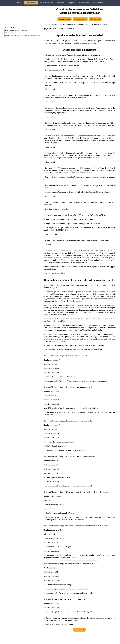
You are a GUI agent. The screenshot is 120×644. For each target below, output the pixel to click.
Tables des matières (47, 3)
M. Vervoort (68, 29)
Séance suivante (95, 19)
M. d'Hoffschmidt (50, 251)
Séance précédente (64, 19)
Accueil (19, 3)
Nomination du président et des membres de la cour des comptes (22, 36)
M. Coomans (48, 292)
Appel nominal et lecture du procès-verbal (17, 30)
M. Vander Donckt (50, 325)
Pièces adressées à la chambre (13, 33)
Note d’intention (97, 3)
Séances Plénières (31, 3)
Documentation (83, 3)
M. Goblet (47, 334)
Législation (60, 3)
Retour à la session (80, 19)
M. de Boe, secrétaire (51, 55)
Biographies (71, 3)
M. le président (49, 285)
